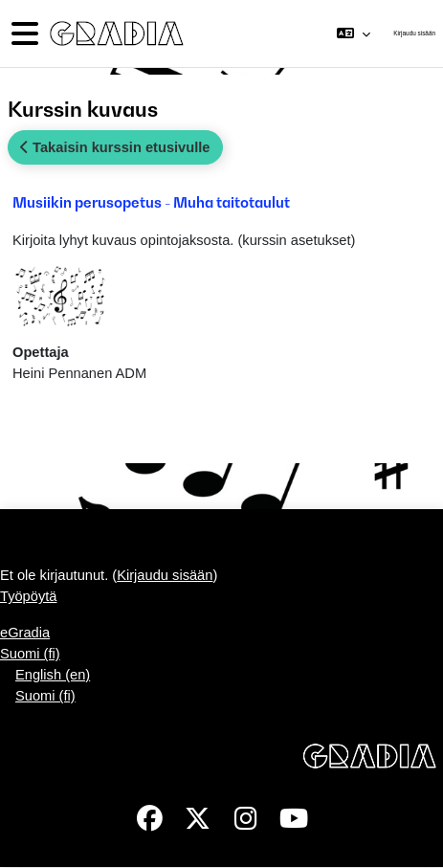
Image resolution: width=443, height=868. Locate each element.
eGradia (25, 633)
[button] (354, 33)
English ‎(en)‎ (53, 675)
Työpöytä (28, 596)
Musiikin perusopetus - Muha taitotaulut (151, 202)
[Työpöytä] (115, 34)
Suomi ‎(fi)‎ (30, 654)
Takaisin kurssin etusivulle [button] (115, 147)
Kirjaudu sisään (414, 33)
